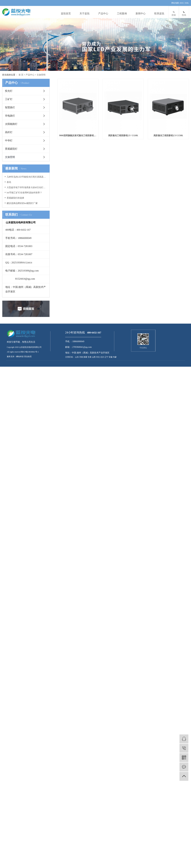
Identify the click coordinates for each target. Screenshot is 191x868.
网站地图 (175, 3)
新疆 (86, 357)
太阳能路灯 (11, 124)
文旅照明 (41, 75)
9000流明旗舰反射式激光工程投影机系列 (79, 138)
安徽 (111, 357)
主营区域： (70, 357)
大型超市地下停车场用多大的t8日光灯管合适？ (27, 187)
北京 (102, 357)
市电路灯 (10, 116)
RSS (182, 3)
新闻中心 (141, 13)
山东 (77, 357)
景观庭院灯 (11, 149)
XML (187, 3)
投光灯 (9, 91)
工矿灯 (9, 99)
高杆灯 (9, 132)
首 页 (21, 75)
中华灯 (9, 141)
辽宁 (107, 357)
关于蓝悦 (85, 13)
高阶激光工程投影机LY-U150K (79, 205)
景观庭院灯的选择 (15, 198)
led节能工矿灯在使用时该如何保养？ (24, 193)
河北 (98, 357)
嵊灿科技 (20, 357)
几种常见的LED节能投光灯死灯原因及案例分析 (27, 177)
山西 (94, 357)
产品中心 (103, 13)
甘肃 (90, 357)
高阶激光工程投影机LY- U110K (126, 138)
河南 (81, 357)
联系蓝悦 (159, 13)
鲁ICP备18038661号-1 (30, 352)
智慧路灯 (10, 107)
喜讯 (9, 182)
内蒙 (115, 357)
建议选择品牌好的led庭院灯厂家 (22, 203)
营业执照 (28, 357)
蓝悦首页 (66, 13)
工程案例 (122, 13)
